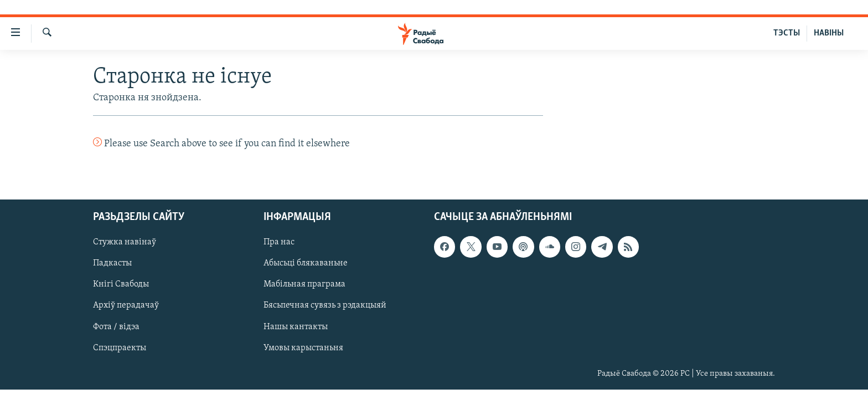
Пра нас (279, 242)
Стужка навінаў (125, 242)
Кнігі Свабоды (121, 284)
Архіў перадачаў (126, 305)
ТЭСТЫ (787, 33)
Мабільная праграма (304, 284)
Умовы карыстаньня (303, 347)
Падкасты (112, 263)
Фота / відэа (116, 326)
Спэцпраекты (120, 347)
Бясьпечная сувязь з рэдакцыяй (325, 305)
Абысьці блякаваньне (306, 263)
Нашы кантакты (296, 326)
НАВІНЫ (829, 33)
